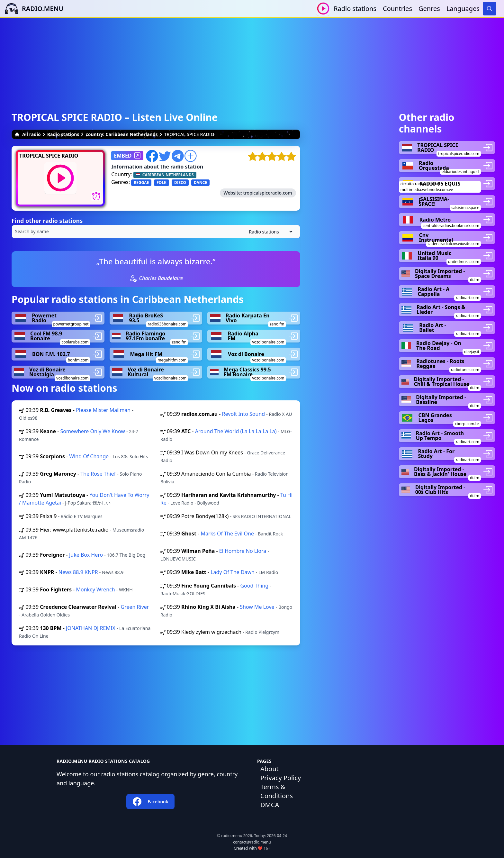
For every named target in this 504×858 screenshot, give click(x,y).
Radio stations (355, 9)
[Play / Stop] (323, 9)
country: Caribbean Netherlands (122, 134)
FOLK (162, 183)
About (270, 769)
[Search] (490, 9)
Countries (397, 9)
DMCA (270, 805)
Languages (463, 9)
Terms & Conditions (277, 791)
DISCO (180, 183)
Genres (429, 9)
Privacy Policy (281, 778)
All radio (28, 134)
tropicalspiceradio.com (268, 193)
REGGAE (141, 183)
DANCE (200, 183)
